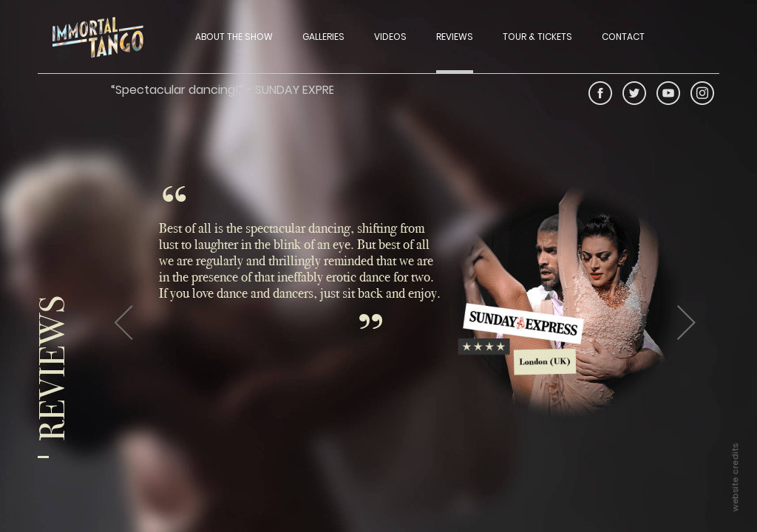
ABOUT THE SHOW (234, 37)
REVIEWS (455, 37)
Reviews (56, 368)
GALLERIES (323, 37)
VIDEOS (390, 37)
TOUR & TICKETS (537, 37)
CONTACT (623, 37)
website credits (735, 478)
